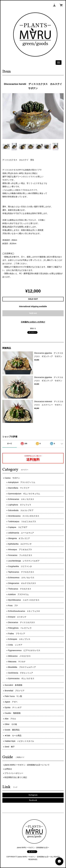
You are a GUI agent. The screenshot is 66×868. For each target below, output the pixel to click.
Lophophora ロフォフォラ (20, 505)
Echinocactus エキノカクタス (21, 499)
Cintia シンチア (15, 645)
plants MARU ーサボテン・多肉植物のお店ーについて (27, 765)
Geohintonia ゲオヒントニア (21, 673)
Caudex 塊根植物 (13, 713)
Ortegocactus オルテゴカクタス (22, 583)
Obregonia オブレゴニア (19, 538)
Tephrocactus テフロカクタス (21, 572)
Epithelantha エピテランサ (20, 544)
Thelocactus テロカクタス (20, 589)
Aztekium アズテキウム (18, 594)
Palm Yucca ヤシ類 (13, 696)
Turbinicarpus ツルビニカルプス (22, 521)
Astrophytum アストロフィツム (22, 482)
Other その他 (11, 724)
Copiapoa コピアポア (18, 527)
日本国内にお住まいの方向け (33, 322)
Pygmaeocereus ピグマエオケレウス (24, 650)
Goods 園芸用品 (12, 730)
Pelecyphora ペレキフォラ (20, 628)
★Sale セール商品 (13, 736)
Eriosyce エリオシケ (17, 617)
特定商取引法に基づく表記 (16, 777)
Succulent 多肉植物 (14, 685)
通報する (33, 328)
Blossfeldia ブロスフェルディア (22, 667)
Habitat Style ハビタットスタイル (19, 741)
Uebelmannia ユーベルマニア (21, 533)
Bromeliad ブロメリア (15, 691)
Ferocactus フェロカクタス (20, 555)
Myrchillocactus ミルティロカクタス (24, 600)
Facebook (33, 800)
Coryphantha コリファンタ (20, 566)
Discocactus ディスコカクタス (21, 622)
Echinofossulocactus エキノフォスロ (24, 611)
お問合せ (8, 769)
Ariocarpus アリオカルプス (20, 550)
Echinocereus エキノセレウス (21, 578)
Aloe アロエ (10, 719)
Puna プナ (13, 606)
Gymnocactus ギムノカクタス (21, 678)
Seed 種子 (10, 747)
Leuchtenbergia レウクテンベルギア (24, 561)
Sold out (33, 313)
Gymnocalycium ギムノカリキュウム (24, 494)
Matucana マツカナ (17, 662)
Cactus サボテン (12, 478)
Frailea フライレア (17, 634)
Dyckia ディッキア (13, 707)
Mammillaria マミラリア (19, 488)
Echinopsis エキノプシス (19, 639)
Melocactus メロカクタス (19, 656)
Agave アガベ (11, 702)
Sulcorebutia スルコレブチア (21, 510)
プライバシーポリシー (14, 773)
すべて (10, 444)
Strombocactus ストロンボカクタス (24, 516)
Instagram (33, 795)
